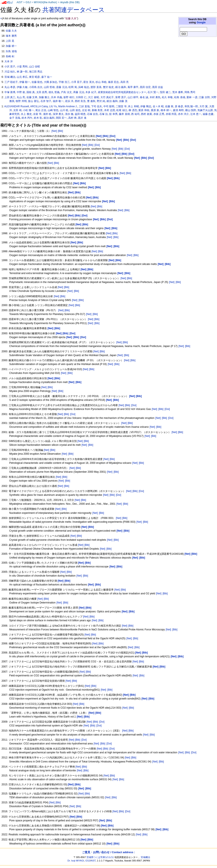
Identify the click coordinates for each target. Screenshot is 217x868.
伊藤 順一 (25, 82)
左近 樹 (86, 110)
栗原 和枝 (144, 110)
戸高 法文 (66, 92)
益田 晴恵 (80, 114)
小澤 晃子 (76, 82)
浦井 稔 (47, 114)
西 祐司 (135, 114)
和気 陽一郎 (191, 106)
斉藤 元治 (79, 92)
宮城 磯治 (10, 77)
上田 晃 (10, 41)
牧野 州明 (21, 101)
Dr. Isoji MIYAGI (76, 861)
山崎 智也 (53, 110)
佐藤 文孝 (32, 97)
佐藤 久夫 (11, 31)
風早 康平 (133, 87)
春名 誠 (144, 97)
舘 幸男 (113, 114)
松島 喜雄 (180, 97)
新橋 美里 (97, 110)
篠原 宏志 (113, 82)
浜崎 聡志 (84, 87)
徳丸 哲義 (54, 92)
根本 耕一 (166, 110)
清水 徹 (69, 114)
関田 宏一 (61, 118)
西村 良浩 (80, 101)
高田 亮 (124, 82)
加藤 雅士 (44, 97)
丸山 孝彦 (10, 87)
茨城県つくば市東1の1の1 (100, 857)
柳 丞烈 (133, 110)
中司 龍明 (109, 106)
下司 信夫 (97, 106)
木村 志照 (109, 110)
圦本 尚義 (56, 97)
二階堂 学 (121, 106)
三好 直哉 (84, 106)
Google (201, 22)
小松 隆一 (28, 110)
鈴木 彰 (38, 118)
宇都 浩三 (64, 82)
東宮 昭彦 (34, 77)
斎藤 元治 (62, 87)
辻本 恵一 (196, 114)
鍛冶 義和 (121, 87)
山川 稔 (64, 110)
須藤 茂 (123, 101)
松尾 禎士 (122, 110)
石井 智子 (46, 101)
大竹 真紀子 (107, 97)
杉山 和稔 (101, 82)
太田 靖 (17, 110)
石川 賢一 (153, 92)
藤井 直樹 (124, 114)
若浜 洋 (69, 101)
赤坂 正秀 (159, 114)
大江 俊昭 (93, 97)
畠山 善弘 (33, 101)
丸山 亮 (21, 97)
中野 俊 (21, 92)
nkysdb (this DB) (70, 2)
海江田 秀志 (36, 72)
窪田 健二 (165, 92)
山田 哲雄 (49, 87)
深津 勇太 (58, 114)
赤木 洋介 (183, 114)
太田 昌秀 (42, 92)
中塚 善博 (10, 92)
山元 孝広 (22, 77)
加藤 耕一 (11, 46)
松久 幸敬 (167, 97)
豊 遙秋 (91, 101)
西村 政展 (146, 114)
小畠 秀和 (22, 67)
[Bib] (60, 131)
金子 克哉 (15, 118)
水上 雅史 (26, 114)
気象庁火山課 (205, 110)
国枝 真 (31, 92)
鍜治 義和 (49, 118)
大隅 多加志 (51, 82)
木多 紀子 (91, 92)
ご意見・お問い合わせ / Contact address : (108, 852)
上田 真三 (10, 97)
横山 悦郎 (191, 110)
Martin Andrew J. (68, 106)
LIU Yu (53, 106)
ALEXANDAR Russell (17, 106)
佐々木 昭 (158, 106)
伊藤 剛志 (146, 106)
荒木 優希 (178, 92)
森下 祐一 (47, 77)
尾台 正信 (41, 110)
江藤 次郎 (204, 97)
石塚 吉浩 (93, 114)
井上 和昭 (133, 106)
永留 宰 (37, 114)
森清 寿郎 (178, 110)
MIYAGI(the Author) (45, 2)
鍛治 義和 (112, 101)
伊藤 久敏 (22, 87)
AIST (19, 2)
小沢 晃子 (10, 67)
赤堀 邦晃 (171, 114)
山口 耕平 (133, 97)
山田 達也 (75, 110)
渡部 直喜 (96, 87)
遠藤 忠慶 (208, 114)
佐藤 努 (169, 106)
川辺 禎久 (10, 72)
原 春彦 (179, 106)
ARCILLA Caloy (39, 106)
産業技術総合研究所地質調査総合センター (122, 92)
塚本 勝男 (11, 36)
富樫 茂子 (121, 97)
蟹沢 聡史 (108, 87)
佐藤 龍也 (37, 82)
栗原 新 (155, 110)
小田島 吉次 (36, 87)
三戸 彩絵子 (11, 82)
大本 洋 (9, 61)
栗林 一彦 (192, 97)
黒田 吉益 (158, 87)
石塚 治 (104, 114)
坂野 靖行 (69, 97)
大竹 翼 (204, 106)
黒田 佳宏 (145, 87)
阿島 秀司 (190, 92)
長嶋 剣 (10, 56)
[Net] (54, 131)
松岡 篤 (73, 87)
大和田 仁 (81, 97)
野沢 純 (101, 101)
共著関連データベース (74, 10)
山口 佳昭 (34, 67)
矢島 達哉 (11, 51)
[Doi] (97, 145)
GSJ (28, 2)
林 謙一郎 (22, 72)
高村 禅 (72, 118)
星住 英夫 (89, 82)
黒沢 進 (82, 118)
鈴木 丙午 (27, 118)
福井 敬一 (58, 101)
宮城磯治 (145, 857)
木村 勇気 (155, 97)
